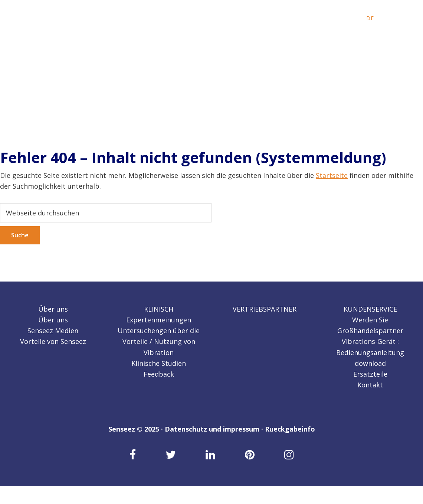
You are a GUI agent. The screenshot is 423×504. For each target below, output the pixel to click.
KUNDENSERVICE (370, 309)
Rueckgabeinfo (290, 429)
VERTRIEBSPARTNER (265, 309)
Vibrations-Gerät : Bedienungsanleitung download (370, 352)
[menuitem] (352, 18)
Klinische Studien (159, 363)
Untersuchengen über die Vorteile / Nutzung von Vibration (159, 342)
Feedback (159, 374)
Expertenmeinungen (159, 320)
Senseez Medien (53, 331)
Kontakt (370, 385)
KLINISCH (159, 309)
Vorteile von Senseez (53, 341)
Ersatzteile (370, 374)
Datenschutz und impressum (212, 429)
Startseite (332, 175)
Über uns (53, 309)
